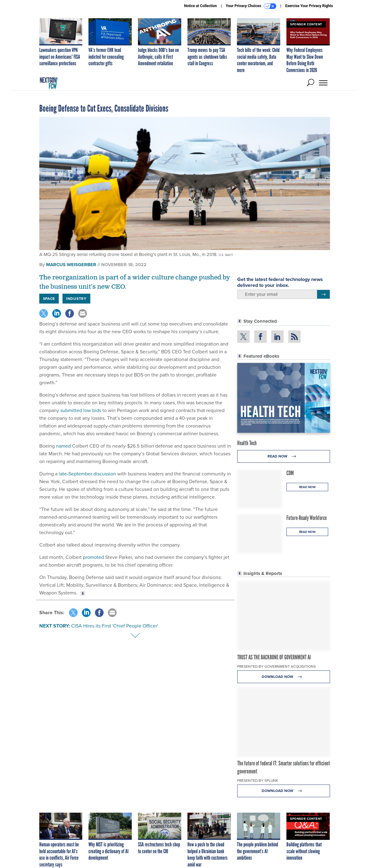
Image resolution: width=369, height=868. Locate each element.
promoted (93, 557)
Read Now (283, 456)
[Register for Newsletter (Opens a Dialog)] (323, 294)
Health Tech (247, 443)
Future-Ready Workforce (307, 518)
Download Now (283, 677)
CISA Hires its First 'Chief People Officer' (115, 626)
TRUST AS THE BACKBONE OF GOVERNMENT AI (274, 657)
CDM (290, 473)
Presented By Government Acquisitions (277, 666)
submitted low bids (81, 410)
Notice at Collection (200, 6)
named (63, 446)
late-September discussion (87, 474)
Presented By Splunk (258, 781)
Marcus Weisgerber (71, 265)
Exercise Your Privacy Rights (309, 6)
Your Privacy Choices (251, 6)
